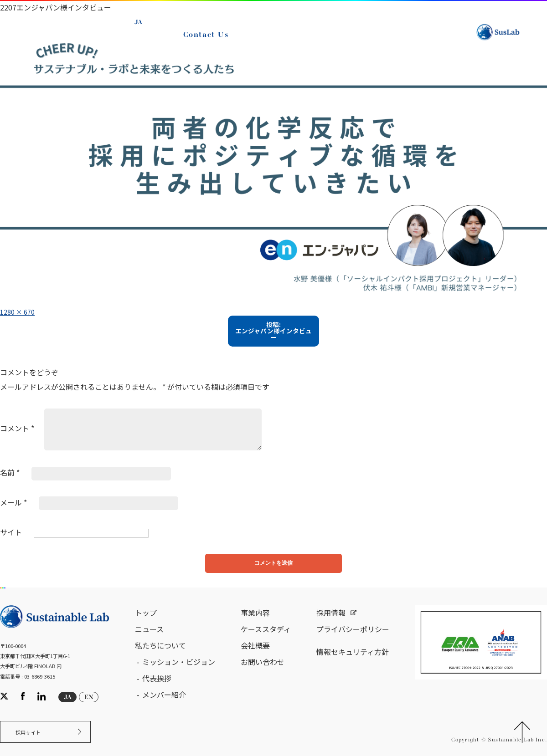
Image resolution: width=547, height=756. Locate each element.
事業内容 (255, 623)
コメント (17, 433)
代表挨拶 (157, 689)
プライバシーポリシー (353, 639)
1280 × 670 (20, 312)
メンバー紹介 (164, 705)
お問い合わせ (263, 672)
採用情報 (331, 623)
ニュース (149, 639)
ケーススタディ (266, 639)
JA (142, 27)
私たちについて (160, 656)
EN (142, 38)
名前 (10, 477)
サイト (11, 537)
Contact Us (208, 40)
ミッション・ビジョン (179, 672)
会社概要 (255, 656)
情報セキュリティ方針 (353, 662)
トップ (146, 623)
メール (13, 507)
